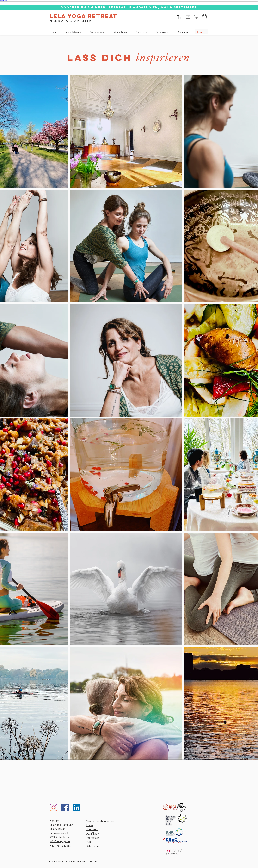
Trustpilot (3, 1)
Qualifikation (93, 834)
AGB (88, 842)
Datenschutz (93, 846)
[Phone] (196, 17)
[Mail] (188, 17)
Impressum (93, 838)
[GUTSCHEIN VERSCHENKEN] (178, 17)
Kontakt (55, 821)
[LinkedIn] (77, 808)
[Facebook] (65, 808)
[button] (205, 16)
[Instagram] (54, 808)
